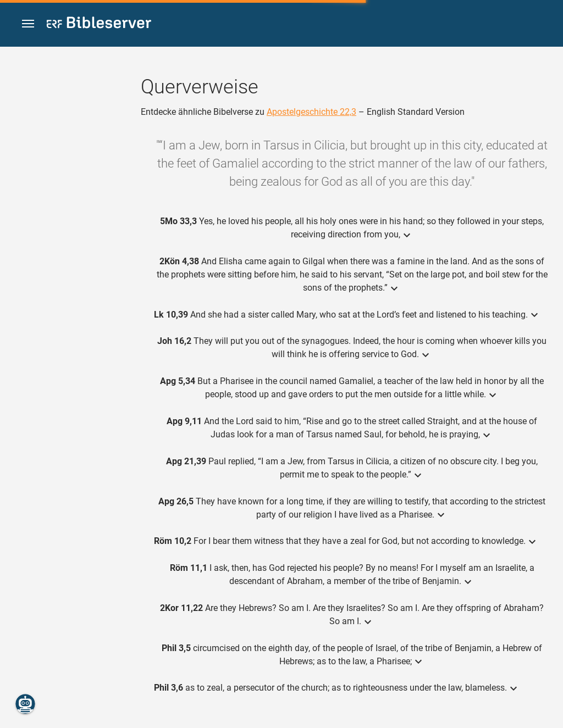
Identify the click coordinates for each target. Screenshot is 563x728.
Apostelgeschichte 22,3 (311, 112)
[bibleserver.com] (99, 24)
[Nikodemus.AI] (25, 704)
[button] (28, 24)
